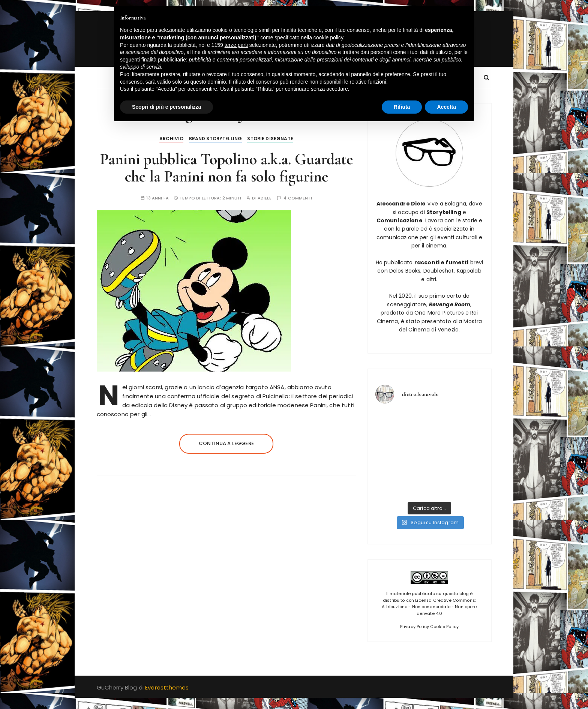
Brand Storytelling (216, 139)
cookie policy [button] (328, 37)
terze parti (236, 45)
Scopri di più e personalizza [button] (166, 107)
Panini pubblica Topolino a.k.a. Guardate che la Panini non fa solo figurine (226, 168)
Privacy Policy (415, 627)
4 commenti (298, 198)
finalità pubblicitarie (164, 60)
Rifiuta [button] (402, 107)
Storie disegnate (270, 139)
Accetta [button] (446, 107)
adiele (265, 198)
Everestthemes (167, 687)
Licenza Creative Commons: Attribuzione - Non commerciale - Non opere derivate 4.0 (429, 607)
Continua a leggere (226, 443)
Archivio (171, 139)
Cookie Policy (444, 627)
